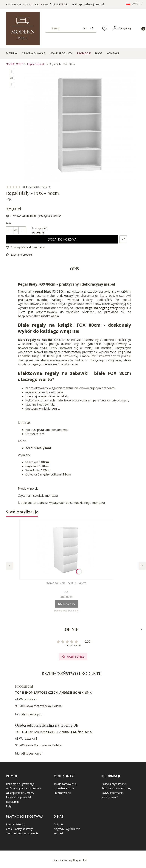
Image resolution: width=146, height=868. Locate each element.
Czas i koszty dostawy (19, 829)
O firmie (58, 824)
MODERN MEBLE (14, 64)
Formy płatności (16, 824)
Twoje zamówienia (65, 784)
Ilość (9, 223)
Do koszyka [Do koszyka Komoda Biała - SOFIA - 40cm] (66, 604)
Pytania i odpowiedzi (18, 797)
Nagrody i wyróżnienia (67, 829)
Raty (9, 806)
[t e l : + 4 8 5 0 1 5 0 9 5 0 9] (59, 4)
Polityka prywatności (114, 784)
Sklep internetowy (69, 860)
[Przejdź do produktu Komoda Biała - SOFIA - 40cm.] (66, 550)
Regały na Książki (36, 64)
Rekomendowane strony (116, 788)
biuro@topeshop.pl (29, 714)
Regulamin (12, 802)
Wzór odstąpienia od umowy (23, 788)
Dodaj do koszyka (62, 239)
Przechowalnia (62, 793)
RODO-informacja (112, 793)
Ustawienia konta (64, 788)
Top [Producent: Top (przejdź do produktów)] (8, 199)
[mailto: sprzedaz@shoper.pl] (88, 4)
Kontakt (58, 833)
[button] (92, 28)
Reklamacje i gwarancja (20, 784)
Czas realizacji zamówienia (22, 833)
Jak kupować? (109, 797)
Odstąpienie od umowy (20, 793)
